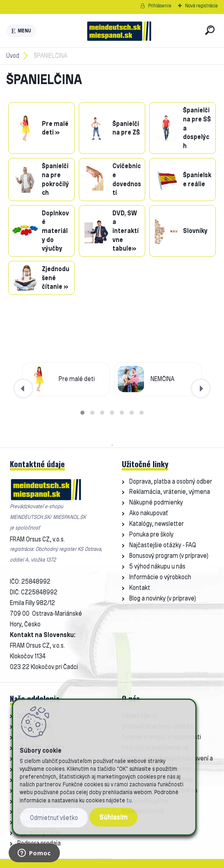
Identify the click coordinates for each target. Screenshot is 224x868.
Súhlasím (113, 817)
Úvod (13, 56)
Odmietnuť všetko (54, 818)
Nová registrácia (201, 6)
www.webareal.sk (121, 863)
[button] (82, 413)
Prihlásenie (160, 6)
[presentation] (23, 388)
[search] (210, 30)
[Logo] (119, 31)
